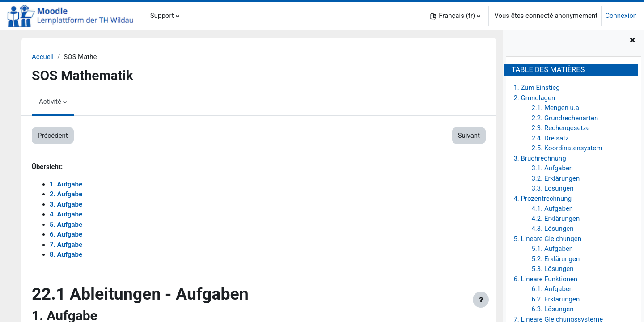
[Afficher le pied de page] (481, 300)
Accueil (43, 57)
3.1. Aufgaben (552, 168)
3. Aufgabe (66, 204)
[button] (455, 16)
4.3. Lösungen (552, 229)
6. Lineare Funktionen (545, 279)
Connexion (621, 16)
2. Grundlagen (534, 98)
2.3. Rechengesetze (560, 128)
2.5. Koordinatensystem (567, 148)
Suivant (469, 136)
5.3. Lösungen (552, 269)
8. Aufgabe (66, 254)
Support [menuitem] (162, 16)
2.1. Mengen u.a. (556, 108)
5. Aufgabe (66, 225)
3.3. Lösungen (552, 188)
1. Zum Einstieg (536, 88)
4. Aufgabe (66, 214)
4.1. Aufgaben (552, 208)
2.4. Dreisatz (550, 138)
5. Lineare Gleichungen (547, 239)
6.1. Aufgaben (552, 289)
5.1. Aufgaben (552, 249)
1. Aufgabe (66, 184)
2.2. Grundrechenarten (565, 118)
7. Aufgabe (66, 245)
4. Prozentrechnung (542, 199)
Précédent (53, 136)
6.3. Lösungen (552, 309)
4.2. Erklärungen (555, 219)
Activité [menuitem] (50, 102)
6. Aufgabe (66, 234)
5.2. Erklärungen (555, 259)
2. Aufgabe (66, 194)
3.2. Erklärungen (555, 178)
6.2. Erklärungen (555, 299)
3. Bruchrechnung (540, 158)
